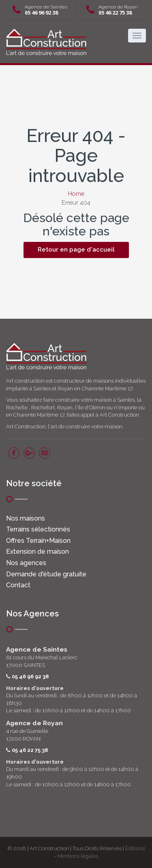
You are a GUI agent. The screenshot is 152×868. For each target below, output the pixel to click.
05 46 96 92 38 (41, 13)
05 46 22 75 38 (115, 13)
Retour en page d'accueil (76, 250)
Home (76, 194)
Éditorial (135, 848)
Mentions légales (78, 856)
